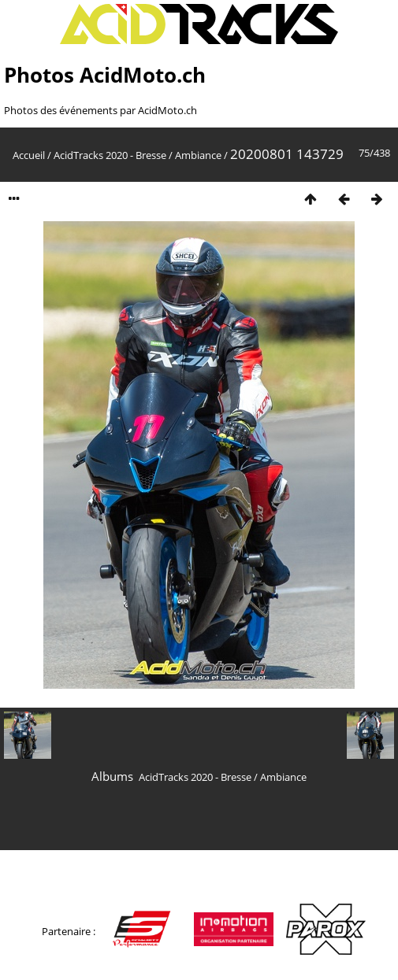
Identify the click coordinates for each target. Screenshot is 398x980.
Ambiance (198, 155)
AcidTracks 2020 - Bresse (110, 155)
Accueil (29, 155)
